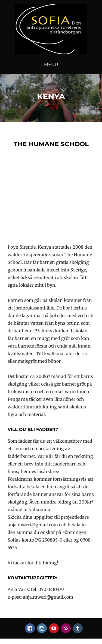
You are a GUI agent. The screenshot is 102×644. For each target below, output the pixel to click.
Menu (51, 65)
